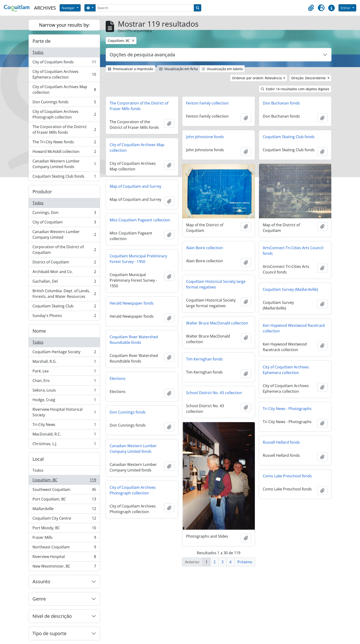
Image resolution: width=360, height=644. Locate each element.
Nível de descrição (52, 616)
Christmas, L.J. (64, 445)
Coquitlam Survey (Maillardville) (290, 289)
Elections (118, 378)
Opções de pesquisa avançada (142, 55)
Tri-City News (64, 426)
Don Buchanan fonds (281, 103)
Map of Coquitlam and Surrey (135, 186)
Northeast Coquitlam (64, 548)
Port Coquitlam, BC (64, 500)
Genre (39, 599)
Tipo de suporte (49, 633)
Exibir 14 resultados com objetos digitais (295, 89)
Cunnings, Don (64, 214)
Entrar (346, 8)
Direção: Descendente (309, 78)
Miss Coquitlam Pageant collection (140, 220)
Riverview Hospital (64, 558)
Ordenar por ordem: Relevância (257, 78)
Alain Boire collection (205, 248)
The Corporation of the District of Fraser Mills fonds (64, 130)
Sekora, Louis (64, 391)
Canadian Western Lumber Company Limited (64, 234)
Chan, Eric (64, 382)
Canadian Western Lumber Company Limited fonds (64, 164)
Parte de (41, 41)
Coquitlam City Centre (64, 519)
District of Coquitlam (64, 263)
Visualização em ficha (178, 69)
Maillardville (64, 510)
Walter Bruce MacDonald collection (217, 323)
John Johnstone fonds (205, 137)
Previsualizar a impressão (130, 69)
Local (38, 459)
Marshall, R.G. (64, 362)
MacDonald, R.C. (64, 435)
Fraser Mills (64, 538)
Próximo (245, 562)
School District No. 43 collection (214, 393)
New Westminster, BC (64, 567)
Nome (39, 331)
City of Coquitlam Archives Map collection (64, 90)
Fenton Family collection (207, 103)
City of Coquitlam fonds (64, 63)
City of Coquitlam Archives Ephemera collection (64, 74)
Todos (38, 52)
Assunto (41, 581)
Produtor (42, 192)
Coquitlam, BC (64, 481)
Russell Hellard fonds (281, 442)
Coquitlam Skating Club (64, 307)
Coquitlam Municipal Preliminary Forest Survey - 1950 (138, 259)
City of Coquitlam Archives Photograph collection (64, 114)
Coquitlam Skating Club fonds (64, 177)
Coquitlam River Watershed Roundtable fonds (134, 340)
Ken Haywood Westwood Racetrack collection (294, 328)
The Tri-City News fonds (64, 143)
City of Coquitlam (64, 223)
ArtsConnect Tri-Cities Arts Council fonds (293, 251)
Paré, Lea (64, 372)
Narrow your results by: (64, 25)
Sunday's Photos (64, 317)
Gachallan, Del (64, 282)
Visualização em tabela (222, 69)
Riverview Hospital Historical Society (64, 412)
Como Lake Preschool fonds (287, 476)
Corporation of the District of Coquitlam (64, 250)
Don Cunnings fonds (64, 103)
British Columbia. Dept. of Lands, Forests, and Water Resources (64, 294)
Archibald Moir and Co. (64, 273)
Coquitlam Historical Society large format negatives (216, 284)
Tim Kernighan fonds (204, 359)
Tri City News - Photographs (287, 409)
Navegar (69, 8)
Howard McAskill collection (64, 153)
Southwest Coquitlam (64, 491)
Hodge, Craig (64, 401)
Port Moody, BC (64, 529)
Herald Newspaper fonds (132, 303)
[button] (311, 8)
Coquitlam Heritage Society (64, 353)
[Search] (145, 8)
